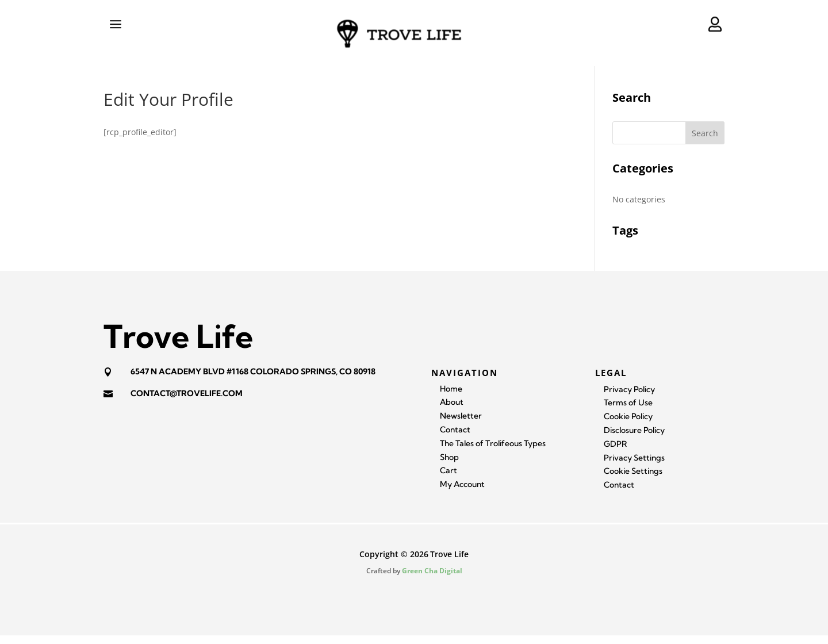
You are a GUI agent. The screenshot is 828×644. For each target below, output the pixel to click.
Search (705, 142)
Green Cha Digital (432, 579)
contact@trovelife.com (187, 402)
